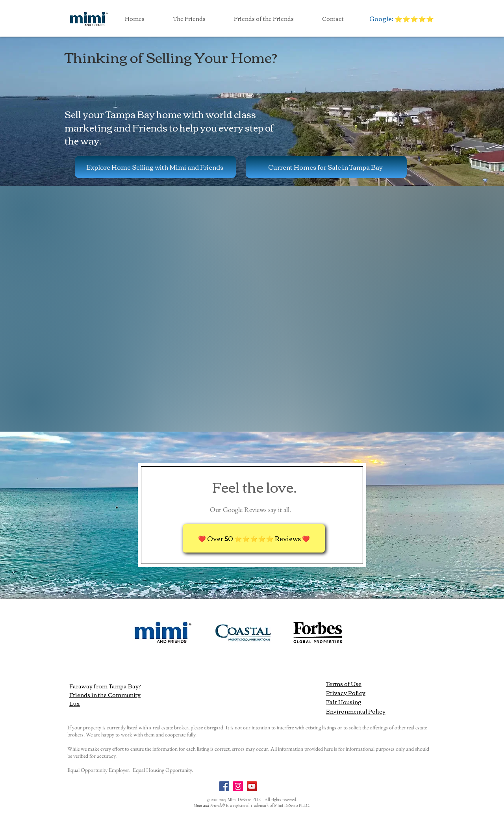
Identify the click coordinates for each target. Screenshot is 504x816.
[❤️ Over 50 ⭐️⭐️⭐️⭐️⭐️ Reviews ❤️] (254, 538)
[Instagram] (238, 786)
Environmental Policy (356, 711)
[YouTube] (252, 786)
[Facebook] (224, 786)
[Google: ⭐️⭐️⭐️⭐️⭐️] (401, 19)
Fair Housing (344, 702)
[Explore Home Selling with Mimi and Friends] (155, 167)
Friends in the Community (105, 695)
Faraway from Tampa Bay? (105, 686)
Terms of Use (344, 684)
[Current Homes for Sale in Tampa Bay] (326, 167)
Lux (75, 703)
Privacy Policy (346, 693)
